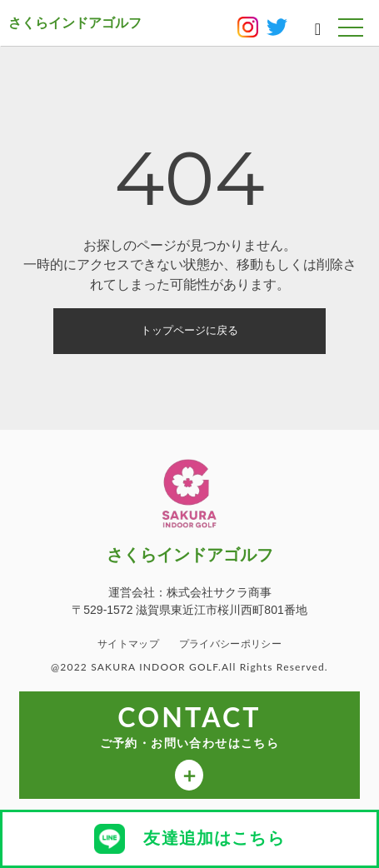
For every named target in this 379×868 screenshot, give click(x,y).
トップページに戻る (189, 330)
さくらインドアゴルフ (75, 23)
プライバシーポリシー (231, 644)
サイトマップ (128, 644)
